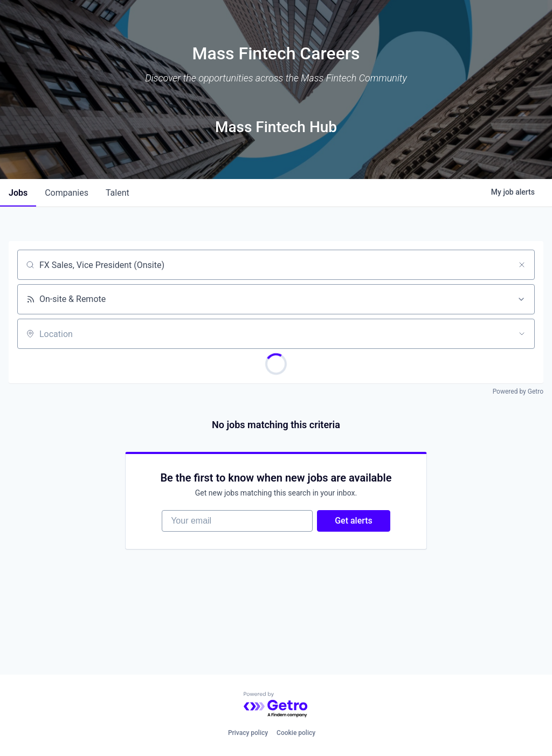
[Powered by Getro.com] (276, 705)
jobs (18, 193)
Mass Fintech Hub (276, 127)
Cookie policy (296, 733)
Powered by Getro (518, 391)
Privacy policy (248, 733)
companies (67, 193)
